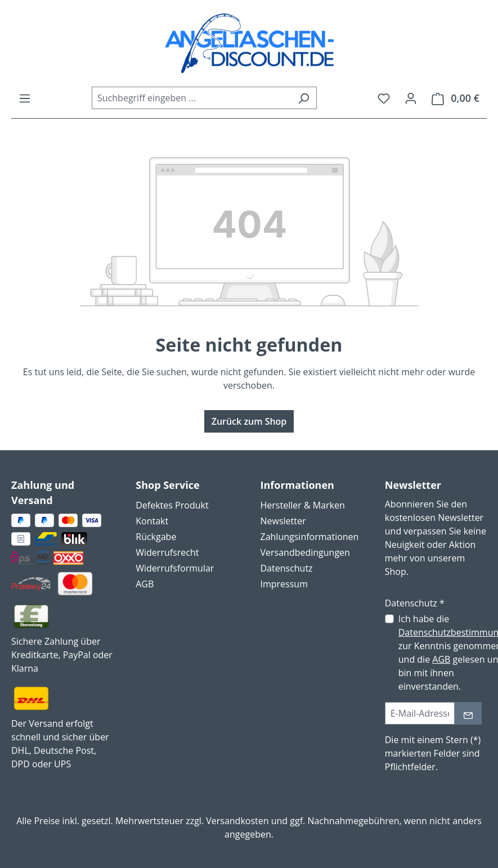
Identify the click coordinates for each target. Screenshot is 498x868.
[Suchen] (304, 98)
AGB (145, 584)
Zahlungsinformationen (310, 537)
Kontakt (152, 521)
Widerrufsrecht (167, 552)
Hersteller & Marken (303, 505)
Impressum (284, 584)
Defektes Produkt (172, 505)
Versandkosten (237, 821)
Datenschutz (287, 568)
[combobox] (191, 98)
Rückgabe (156, 537)
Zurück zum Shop (249, 421)
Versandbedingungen (305, 552)
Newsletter (283, 521)
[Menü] (25, 98)
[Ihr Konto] (411, 98)
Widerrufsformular (175, 568)
